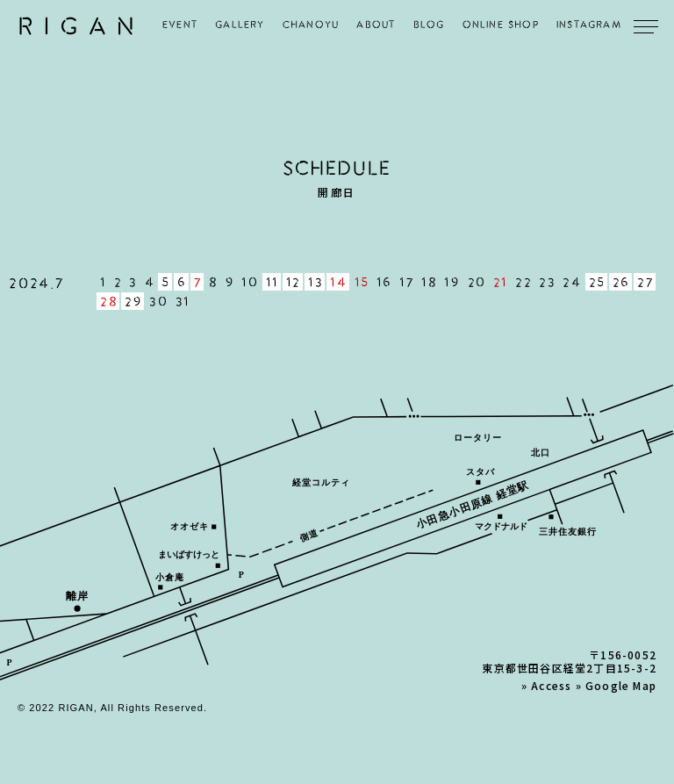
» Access (547, 685)
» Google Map (616, 685)
